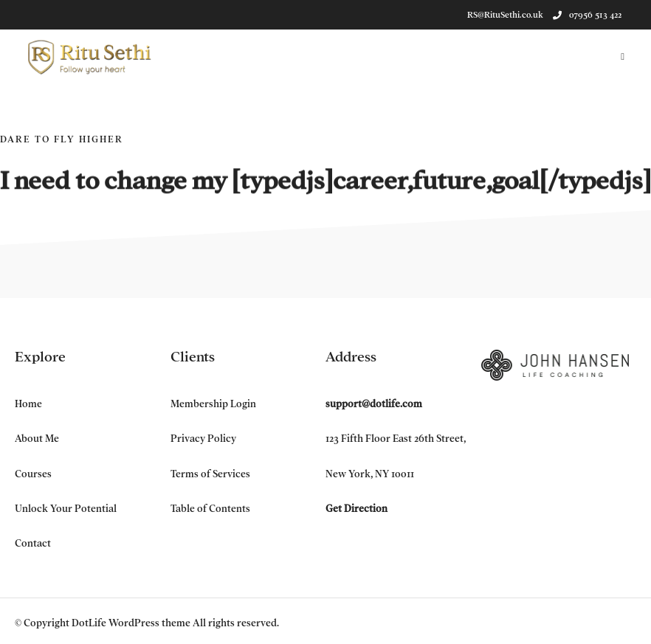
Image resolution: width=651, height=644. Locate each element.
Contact (33, 543)
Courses (33, 474)
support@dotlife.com (374, 404)
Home (28, 404)
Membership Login (213, 404)
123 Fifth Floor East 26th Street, (396, 439)
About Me (37, 439)
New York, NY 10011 (370, 474)
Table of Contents (210, 509)
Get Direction (356, 509)
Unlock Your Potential (66, 509)
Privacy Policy (203, 439)
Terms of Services (210, 474)
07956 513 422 (587, 15)
